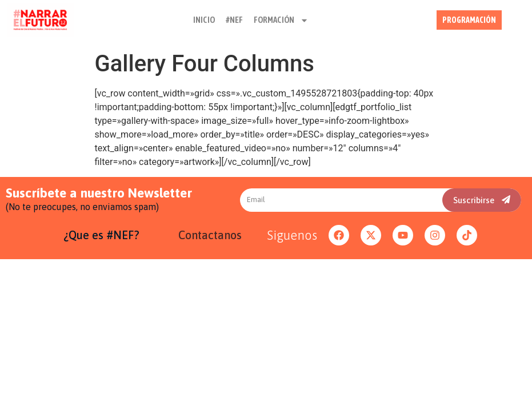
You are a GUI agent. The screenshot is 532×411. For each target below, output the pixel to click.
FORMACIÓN (281, 15)
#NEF (234, 15)
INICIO (204, 15)
